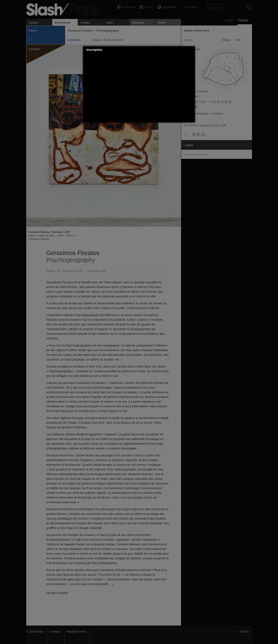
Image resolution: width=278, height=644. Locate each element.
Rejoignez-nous (76, 632)
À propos (55, 632)
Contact (244, 632)
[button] (192, 50)
